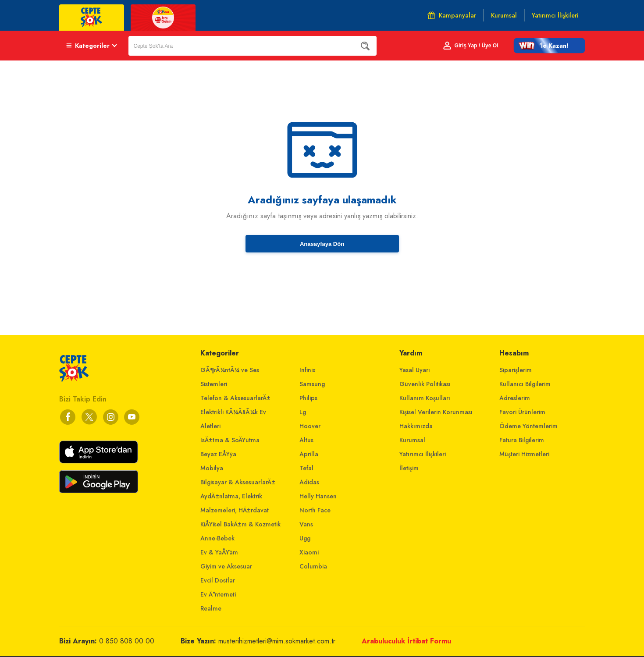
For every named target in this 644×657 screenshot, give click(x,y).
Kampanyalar (452, 15)
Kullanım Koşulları (425, 398)
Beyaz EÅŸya (218, 454)
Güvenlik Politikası (425, 384)
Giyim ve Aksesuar (226, 566)
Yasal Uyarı (415, 370)
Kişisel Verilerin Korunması (436, 412)
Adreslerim (515, 398)
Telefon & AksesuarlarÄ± (235, 398)
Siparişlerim (516, 370)
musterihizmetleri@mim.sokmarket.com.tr (277, 641)
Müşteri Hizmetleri (524, 454)
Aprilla (309, 454)
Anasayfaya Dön (322, 244)
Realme (211, 608)
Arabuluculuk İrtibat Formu (406, 641)
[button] (549, 46)
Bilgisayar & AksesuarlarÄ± (238, 482)
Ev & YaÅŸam (219, 552)
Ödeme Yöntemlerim (528, 426)
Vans (306, 524)
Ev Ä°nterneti (218, 594)
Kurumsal (412, 440)
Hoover (310, 426)
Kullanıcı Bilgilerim (525, 384)
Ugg (305, 538)
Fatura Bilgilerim (522, 440)
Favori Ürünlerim (522, 412)
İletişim (409, 468)
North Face (315, 510)
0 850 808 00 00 (127, 641)
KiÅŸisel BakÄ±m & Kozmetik (240, 524)
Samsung (312, 384)
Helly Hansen (318, 496)
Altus (306, 440)
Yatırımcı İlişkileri (423, 454)
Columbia (313, 566)
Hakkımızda (416, 426)
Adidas (309, 482)
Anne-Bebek (217, 538)
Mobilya (212, 468)
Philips (308, 398)
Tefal (306, 468)
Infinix (308, 370)
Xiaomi (309, 552)
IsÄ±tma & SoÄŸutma (230, 440)
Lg (303, 412)
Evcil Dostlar (218, 580)
